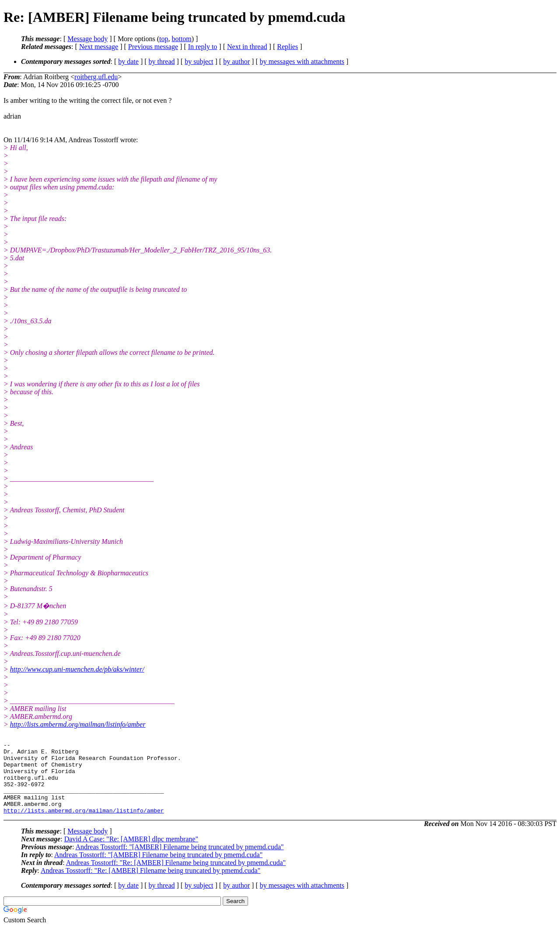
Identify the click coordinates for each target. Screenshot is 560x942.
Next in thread (247, 47)
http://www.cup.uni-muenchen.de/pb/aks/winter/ (77, 669)
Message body (87, 39)
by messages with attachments (302, 61)
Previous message (153, 47)
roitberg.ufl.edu (96, 77)
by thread (162, 61)
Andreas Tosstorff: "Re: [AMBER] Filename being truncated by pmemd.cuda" (176, 877)
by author (236, 61)
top (164, 39)
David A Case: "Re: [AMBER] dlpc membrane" (131, 853)
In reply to (203, 47)
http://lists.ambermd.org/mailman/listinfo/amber (78, 724)
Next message (99, 47)
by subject (199, 61)
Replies (287, 47)
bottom (181, 39)
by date (128, 61)
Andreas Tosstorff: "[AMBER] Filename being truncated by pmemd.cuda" (179, 861)
